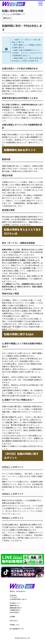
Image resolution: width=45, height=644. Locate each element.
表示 (9, 18)
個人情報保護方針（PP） (17, 629)
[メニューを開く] (41, 4)
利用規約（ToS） (15, 625)
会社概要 (12, 616)
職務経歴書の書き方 (16, 608)
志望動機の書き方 (15, 610)
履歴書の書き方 (14, 605)
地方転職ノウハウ (15, 603)
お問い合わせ (14, 621)
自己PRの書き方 (15, 612)
